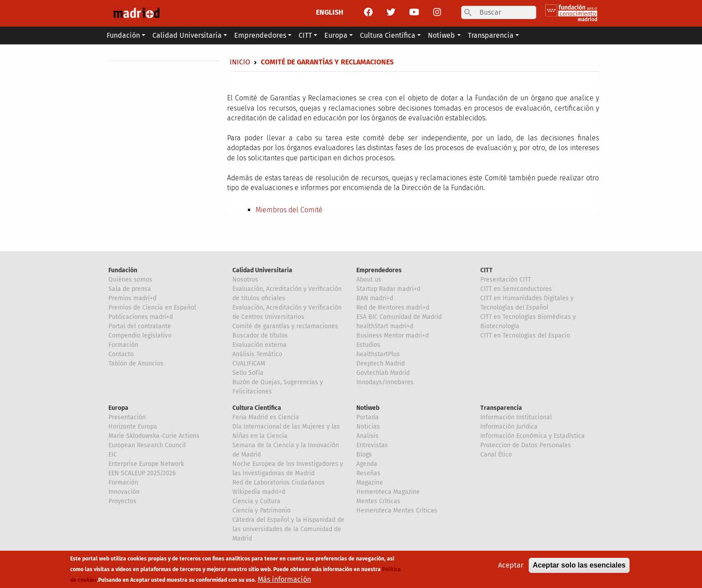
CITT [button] (305, 35)
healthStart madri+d (385, 326)
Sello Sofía (248, 373)
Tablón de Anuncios (136, 364)
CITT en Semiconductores (516, 289)
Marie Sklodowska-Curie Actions (154, 436)
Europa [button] (336, 35)
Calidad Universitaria (262, 270)
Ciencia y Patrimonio (261, 511)
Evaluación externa (259, 345)
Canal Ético (496, 455)
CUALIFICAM (249, 364)
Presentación (127, 417)
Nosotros (245, 280)
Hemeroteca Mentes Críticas (397, 511)
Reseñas (368, 473)
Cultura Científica (257, 408)
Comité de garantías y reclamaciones (285, 326)
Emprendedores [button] (260, 35)
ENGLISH (330, 12)
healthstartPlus (378, 354)
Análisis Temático (257, 354)
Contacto (121, 354)
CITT (487, 270)
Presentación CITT (506, 280)
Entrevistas (372, 445)
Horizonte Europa (133, 427)
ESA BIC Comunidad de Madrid (399, 317)
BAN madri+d (375, 298)
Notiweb (368, 408)
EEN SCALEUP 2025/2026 (142, 473)
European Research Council (147, 445)
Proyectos (122, 501)
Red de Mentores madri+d (393, 308)
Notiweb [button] (441, 35)
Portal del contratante (140, 326)
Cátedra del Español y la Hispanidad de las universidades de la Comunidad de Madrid (288, 529)
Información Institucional (516, 417)
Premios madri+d (132, 298)
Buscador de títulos (260, 336)
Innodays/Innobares (385, 382)
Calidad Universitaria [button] (187, 35)
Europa (118, 408)
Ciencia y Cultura (256, 501)
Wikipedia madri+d (259, 492)
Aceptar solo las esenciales (579, 566)
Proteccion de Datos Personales (526, 445)
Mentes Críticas (378, 501)
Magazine (370, 483)
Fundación (123, 270)
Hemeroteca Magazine (388, 492)
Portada (367, 417)
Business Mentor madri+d (393, 336)
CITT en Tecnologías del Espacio (525, 336)
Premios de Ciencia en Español (152, 308)
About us (369, 280)
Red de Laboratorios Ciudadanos (279, 483)
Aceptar (511, 566)
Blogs (364, 455)
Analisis (367, 436)
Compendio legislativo (140, 336)
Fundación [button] (123, 35)
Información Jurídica (509, 427)
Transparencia (501, 408)
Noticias (368, 427)
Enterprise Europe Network (146, 464)
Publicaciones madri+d (141, 317)
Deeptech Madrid (381, 364)
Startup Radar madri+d (388, 289)
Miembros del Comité (289, 210)
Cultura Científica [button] (388, 35)
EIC (113, 455)
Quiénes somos (130, 280)
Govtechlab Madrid (383, 373)
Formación (123, 345)
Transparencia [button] (491, 35)
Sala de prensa (130, 289)
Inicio (240, 62)
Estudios (368, 345)
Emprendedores (379, 270)
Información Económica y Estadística (532, 436)
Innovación (124, 492)
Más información (284, 581)
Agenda (367, 464)
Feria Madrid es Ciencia (266, 417)
